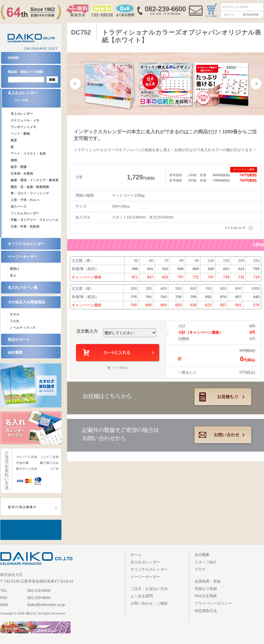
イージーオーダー (23, 257)
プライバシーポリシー (213, 603)
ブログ (200, 569)
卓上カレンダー (22, 114)
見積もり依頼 (206, 589)
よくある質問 (142, 596)
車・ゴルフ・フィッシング (30, 193)
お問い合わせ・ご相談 (149, 603)
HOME (13, 58)
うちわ (15, 321)
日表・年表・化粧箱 (25, 226)
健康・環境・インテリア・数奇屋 (35, 180)
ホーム (136, 555)
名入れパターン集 (23, 287)
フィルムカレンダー (25, 213)
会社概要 (15, 352)
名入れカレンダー (34, 98)
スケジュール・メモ (25, 120)
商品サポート (19, 340)
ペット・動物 (20, 134)
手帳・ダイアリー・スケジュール (35, 220)
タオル (15, 314)
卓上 (13, 275)
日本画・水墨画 (22, 174)
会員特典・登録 (208, 581)
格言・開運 (19, 167)
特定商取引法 (206, 611)
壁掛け (15, 269)
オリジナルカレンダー (26, 244)
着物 (14, 160)
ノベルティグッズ (23, 328)
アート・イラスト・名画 (28, 154)
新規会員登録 (251, 15)
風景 (14, 140)
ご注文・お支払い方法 (149, 589)
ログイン (229, 15)
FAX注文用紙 (206, 596)
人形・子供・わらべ (25, 200)
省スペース (19, 207)
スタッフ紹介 (206, 562)
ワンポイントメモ (23, 127)
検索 (52, 80)
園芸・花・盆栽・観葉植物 (30, 187)
